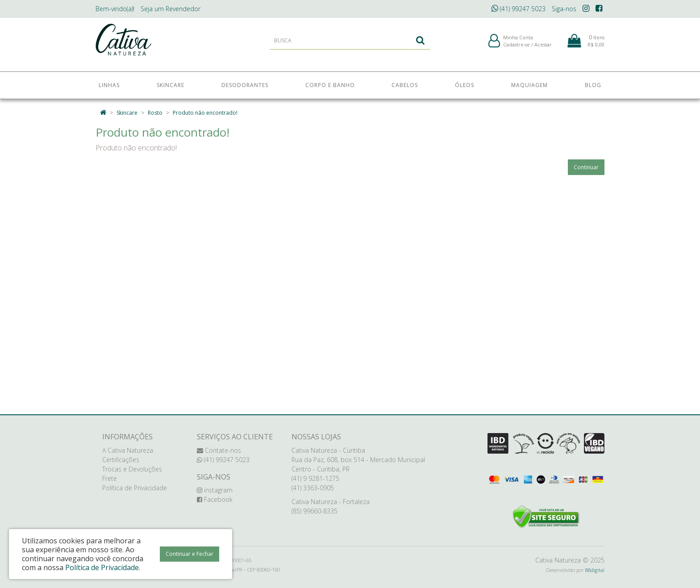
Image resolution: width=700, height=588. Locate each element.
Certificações (121, 460)
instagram (215, 490)
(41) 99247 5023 (519, 9)
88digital (595, 570)
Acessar (543, 48)
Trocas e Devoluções (132, 469)
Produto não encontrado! (205, 113)
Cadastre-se (517, 48)
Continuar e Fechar (190, 554)
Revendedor (171, 9)
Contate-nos (219, 450)
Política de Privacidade (135, 488)
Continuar (586, 167)
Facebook (215, 499)
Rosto (155, 113)
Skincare (127, 113)
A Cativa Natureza (128, 450)
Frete (110, 478)
